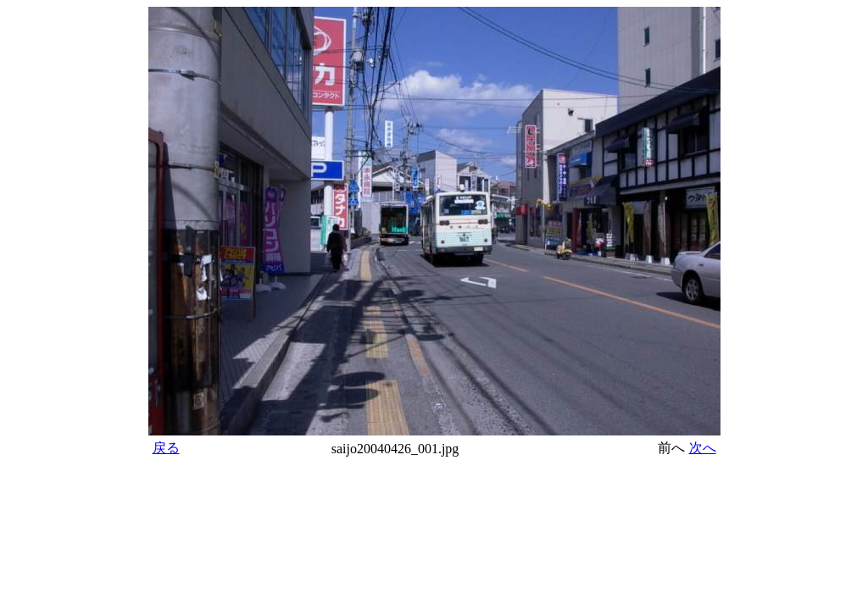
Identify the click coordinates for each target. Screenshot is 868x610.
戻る (166, 448)
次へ (703, 448)
